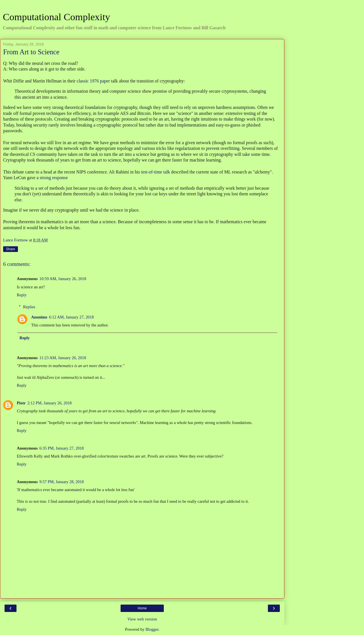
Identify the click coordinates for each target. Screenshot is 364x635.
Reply (22, 295)
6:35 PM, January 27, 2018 (62, 448)
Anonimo (39, 317)
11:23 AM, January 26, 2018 (63, 358)
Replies (29, 307)
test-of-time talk (156, 172)
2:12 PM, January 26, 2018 (49, 403)
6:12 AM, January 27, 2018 (71, 317)
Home (142, 608)
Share (11, 249)
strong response (54, 178)
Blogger (152, 629)
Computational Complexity (56, 17)
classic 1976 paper (93, 81)
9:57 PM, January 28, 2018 (62, 482)
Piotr (21, 403)
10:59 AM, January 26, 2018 (63, 279)
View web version (142, 619)
